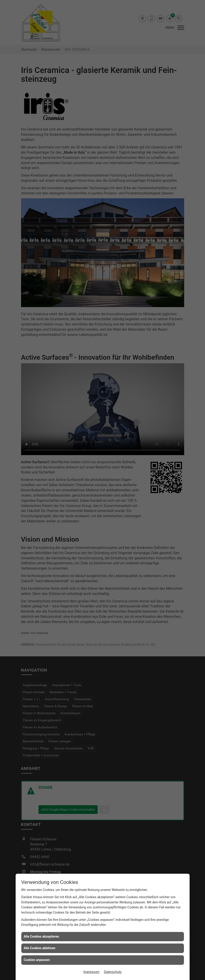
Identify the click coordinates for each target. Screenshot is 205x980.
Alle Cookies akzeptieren (41, 936)
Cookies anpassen (37, 960)
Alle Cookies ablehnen (40, 948)
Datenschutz (113, 972)
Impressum (91, 972)
